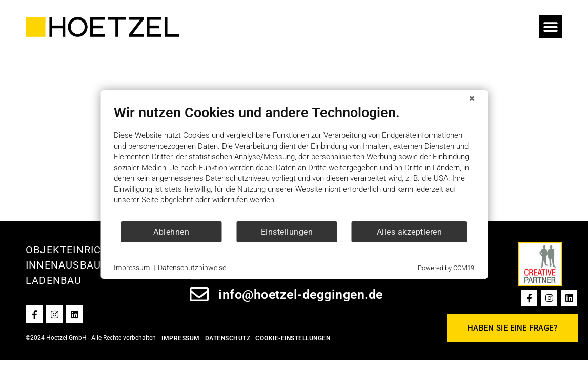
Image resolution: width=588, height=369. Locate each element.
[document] (294, 162)
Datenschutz (228, 338)
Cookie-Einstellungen (293, 338)
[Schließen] (472, 98)
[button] (551, 27)
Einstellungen (287, 232)
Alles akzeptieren (410, 232)
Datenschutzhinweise (192, 268)
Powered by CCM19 (446, 268)
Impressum (181, 338)
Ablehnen (171, 232)
